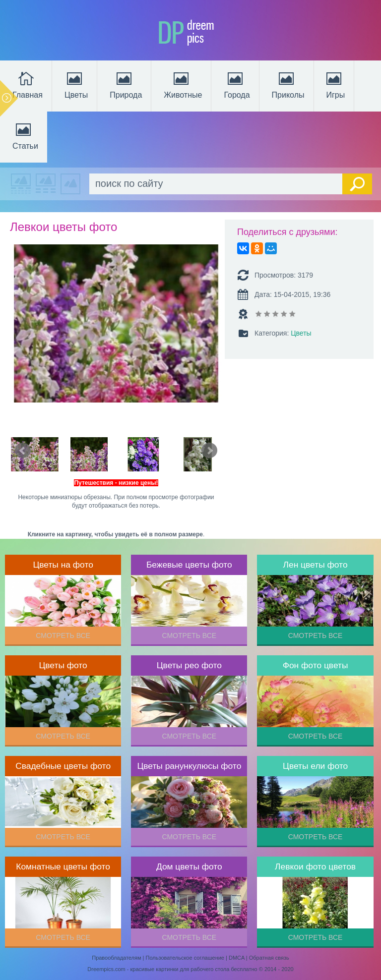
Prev (23, 451)
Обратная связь (269, 958)
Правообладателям (116, 958)
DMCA (237, 958)
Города (237, 84)
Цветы (76, 84)
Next (209, 451)
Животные (183, 84)
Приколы (288, 84)
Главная (28, 84)
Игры (335, 84)
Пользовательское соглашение (185, 958)
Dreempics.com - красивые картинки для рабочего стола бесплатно (172, 969)
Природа (126, 84)
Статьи (25, 135)
